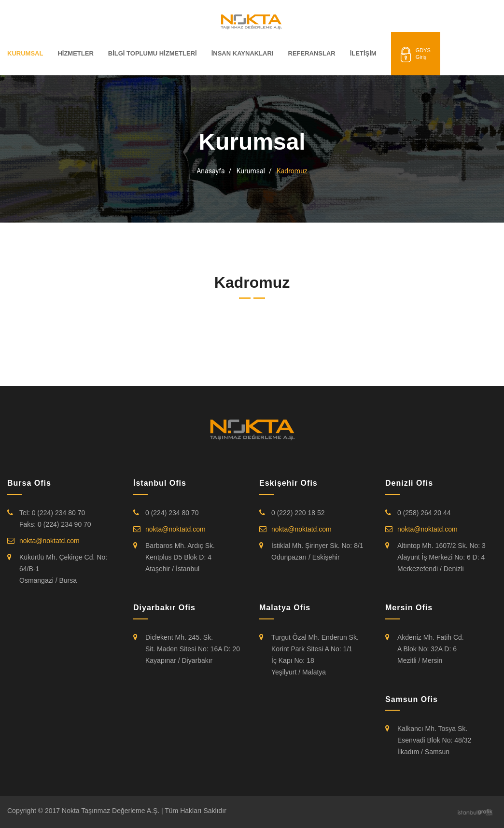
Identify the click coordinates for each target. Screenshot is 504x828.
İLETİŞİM (363, 53)
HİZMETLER (75, 53)
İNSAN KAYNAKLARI (243, 53)
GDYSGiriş (416, 55)
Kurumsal (251, 171)
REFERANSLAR (312, 53)
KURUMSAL (25, 53)
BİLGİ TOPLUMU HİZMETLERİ (153, 53)
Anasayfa (210, 171)
